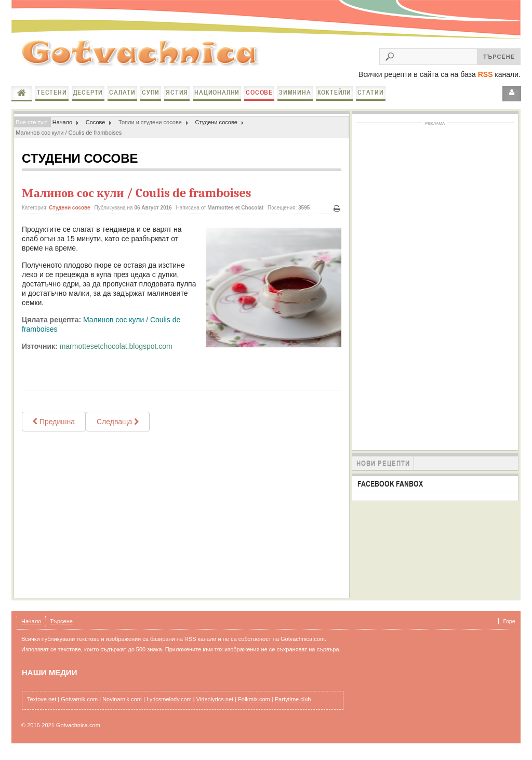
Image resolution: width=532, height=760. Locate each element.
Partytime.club (293, 705)
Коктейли (334, 99)
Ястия (177, 99)
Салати (122, 99)
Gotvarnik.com (79, 705)
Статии (371, 99)
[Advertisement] (182, 521)
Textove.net (42, 705)
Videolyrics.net (215, 705)
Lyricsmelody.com (169, 705)
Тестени (52, 99)
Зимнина (295, 99)
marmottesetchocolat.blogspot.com (116, 352)
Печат (337, 215)
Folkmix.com (254, 705)
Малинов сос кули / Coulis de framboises (136, 199)
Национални (217, 99)
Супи (151, 99)
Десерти (88, 99)
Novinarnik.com (122, 705)
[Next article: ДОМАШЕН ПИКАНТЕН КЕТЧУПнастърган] (118, 428)
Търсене (61, 627)
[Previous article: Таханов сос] (54, 428)
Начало (22, 99)
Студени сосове (216, 128)
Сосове (259, 99)
